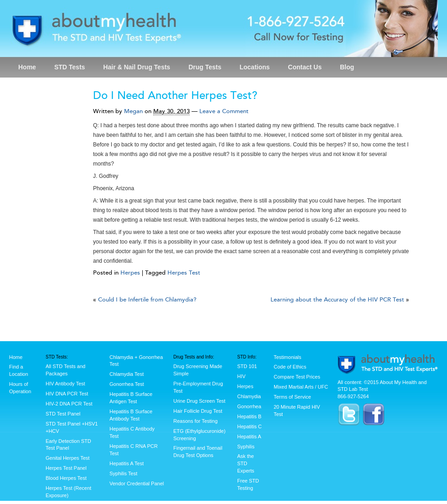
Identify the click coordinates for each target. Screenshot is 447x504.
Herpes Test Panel (66, 468)
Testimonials (288, 357)
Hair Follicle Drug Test (198, 411)
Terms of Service (292, 397)
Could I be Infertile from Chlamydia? (147, 300)
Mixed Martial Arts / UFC (301, 387)
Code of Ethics (290, 367)
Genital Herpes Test (68, 458)
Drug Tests (205, 67)
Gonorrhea (249, 406)
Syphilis (246, 447)
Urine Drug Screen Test (199, 401)
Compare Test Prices (297, 377)
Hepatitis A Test (127, 463)
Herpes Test (184, 273)
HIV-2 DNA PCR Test (69, 404)
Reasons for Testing (195, 421)
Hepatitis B (249, 416)
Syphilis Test (123, 473)
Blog (347, 67)
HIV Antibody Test (65, 384)
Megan (133, 111)
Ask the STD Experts (246, 463)
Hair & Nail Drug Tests (137, 67)
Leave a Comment (224, 111)
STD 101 (247, 366)
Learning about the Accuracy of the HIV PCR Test (337, 300)
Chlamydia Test (127, 374)
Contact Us (305, 67)
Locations (255, 67)
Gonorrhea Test (127, 384)
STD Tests (70, 67)
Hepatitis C (249, 426)
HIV (241, 376)
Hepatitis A (249, 436)
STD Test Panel (63, 414)
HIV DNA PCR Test (67, 394)
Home (27, 67)
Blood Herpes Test (66, 478)
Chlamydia (249, 396)
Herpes (130, 273)
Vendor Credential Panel (137, 483)
